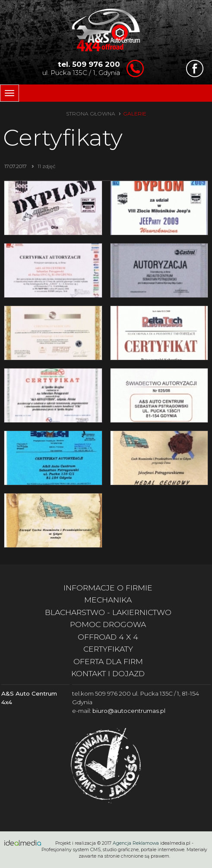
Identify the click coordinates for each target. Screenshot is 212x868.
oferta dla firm (108, 661)
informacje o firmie (108, 588)
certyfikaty (108, 649)
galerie (135, 114)
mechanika (108, 600)
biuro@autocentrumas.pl (129, 711)
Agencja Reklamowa (136, 843)
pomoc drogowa (108, 624)
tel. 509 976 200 (89, 64)
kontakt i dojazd (108, 673)
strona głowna (91, 114)
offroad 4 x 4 (108, 637)
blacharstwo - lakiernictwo (108, 612)
